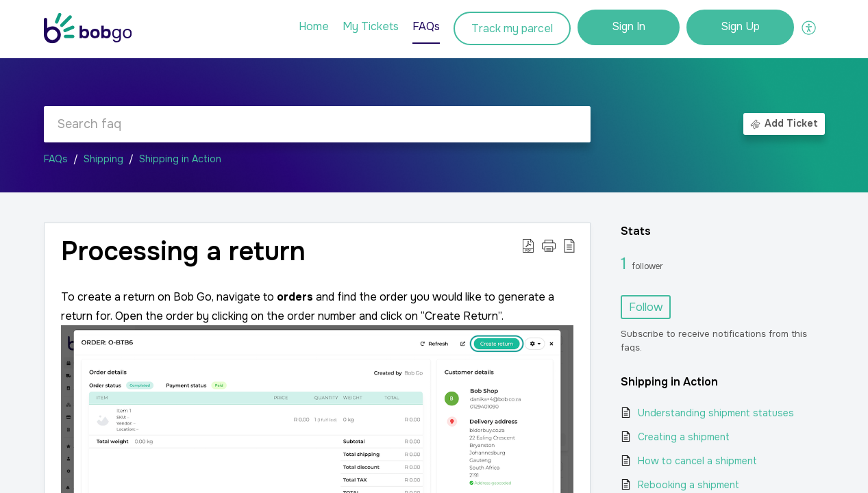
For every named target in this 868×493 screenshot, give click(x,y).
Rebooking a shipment (689, 485)
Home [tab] (314, 26)
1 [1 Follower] (626, 264)
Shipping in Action (180, 159)
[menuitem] (629, 27)
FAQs (56, 159)
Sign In (629, 26)
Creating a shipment (684, 437)
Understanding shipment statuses (716, 413)
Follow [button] (646, 307)
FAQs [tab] (426, 26)
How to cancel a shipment (697, 461)
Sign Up (740, 26)
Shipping (103, 159)
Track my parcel (512, 28)
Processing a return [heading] (183, 252)
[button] (809, 27)
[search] (317, 124)
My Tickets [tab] (371, 26)
